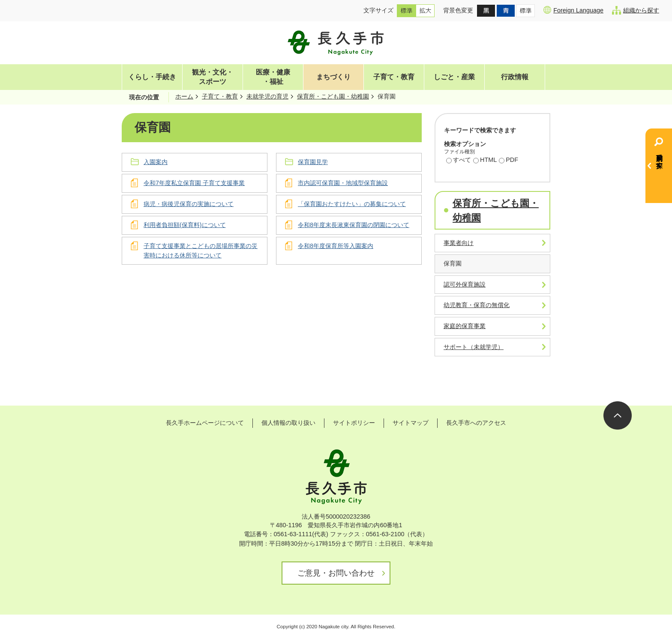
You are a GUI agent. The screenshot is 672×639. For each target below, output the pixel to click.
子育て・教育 (394, 77)
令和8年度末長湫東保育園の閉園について (354, 225)
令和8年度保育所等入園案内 (336, 246)
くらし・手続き (152, 77)
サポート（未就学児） (474, 347)
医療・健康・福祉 (273, 77)
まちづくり (333, 77)
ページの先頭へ (618, 415)
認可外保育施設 (465, 284)
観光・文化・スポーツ (213, 77)
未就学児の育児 (267, 96)
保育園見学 (313, 162)
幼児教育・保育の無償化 (477, 305)
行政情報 (515, 77)
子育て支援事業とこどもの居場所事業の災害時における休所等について (201, 251)
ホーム (184, 96)
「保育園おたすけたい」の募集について (352, 204)
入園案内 (156, 162)
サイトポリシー (354, 423)
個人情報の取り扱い (288, 423)
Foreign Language (573, 10)
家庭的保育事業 (465, 326)
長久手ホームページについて (205, 423)
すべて (459, 161)
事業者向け (459, 243)
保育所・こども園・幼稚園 (333, 96)
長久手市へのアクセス (476, 423)
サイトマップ (411, 423)
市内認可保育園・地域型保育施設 (343, 183)
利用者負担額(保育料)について (185, 225)
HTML (485, 161)
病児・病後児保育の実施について (189, 204)
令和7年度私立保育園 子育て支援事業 (194, 183)
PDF (508, 161)
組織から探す (636, 10)
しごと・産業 (454, 77)
